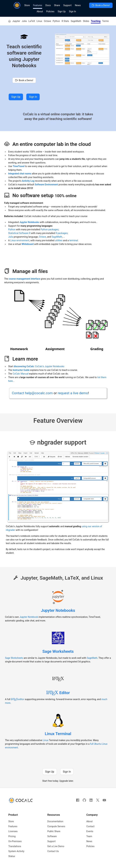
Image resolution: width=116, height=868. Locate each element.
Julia (24, 21)
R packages (61, 233)
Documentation (55, 821)
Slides (86, 21)
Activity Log (28, 181)
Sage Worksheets (58, 651)
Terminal (107, 21)
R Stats (65, 21)
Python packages (49, 229)
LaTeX (32, 21)
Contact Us (53, 851)
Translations (15, 846)
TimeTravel (18, 166)
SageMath (76, 21)
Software (52, 836)
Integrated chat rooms (20, 174)
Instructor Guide (21, 370)
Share (57, 5)
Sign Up (62, 11)
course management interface (24, 279)
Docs (48, 5)
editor (17, 699)
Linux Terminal (58, 734)
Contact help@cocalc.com (32, 393)
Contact (90, 826)
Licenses (13, 831)
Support (67, 5)
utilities (59, 240)
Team (89, 836)
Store (27, 5)
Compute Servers (56, 826)
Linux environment (20, 240)
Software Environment (46, 185)
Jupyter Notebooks (58, 610)
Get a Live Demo (56, 846)
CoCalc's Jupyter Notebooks (50, 366)
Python (56, 21)
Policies (50, 11)
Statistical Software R (19, 233)
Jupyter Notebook (29, 617)
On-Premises (15, 841)
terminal (74, 240)
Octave (47, 21)
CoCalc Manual (20, 374)
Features (37, 5)
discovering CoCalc (24, 366)
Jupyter (16, 21)
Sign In (72, 11)
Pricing (12, 836)
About (40, 11)
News (78, 5)
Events (90, 831)
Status (12, 856)
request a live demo (73, 393)
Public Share (54, 831)
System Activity (16, 851)
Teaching (96, 21)
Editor (58, 693)
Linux (39, 21)
